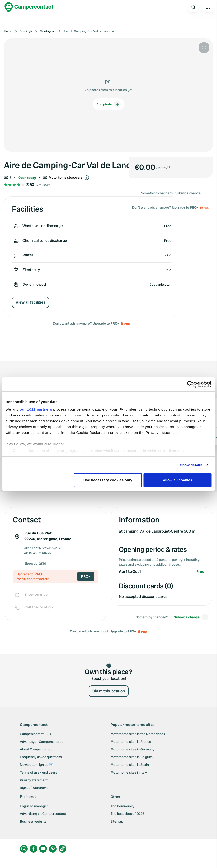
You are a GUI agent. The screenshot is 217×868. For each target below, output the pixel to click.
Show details (191, 465)
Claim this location (109, 691)
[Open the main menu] (208, 7)
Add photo (108, 104)
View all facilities (30, 302)
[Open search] (193, 7)
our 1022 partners (36, 409)
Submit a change (188, 193)
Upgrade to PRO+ (106, 323)
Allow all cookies (178, 480)
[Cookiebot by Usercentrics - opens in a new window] (190, 384)
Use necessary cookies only (108, 480)
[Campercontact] (29, 7)
